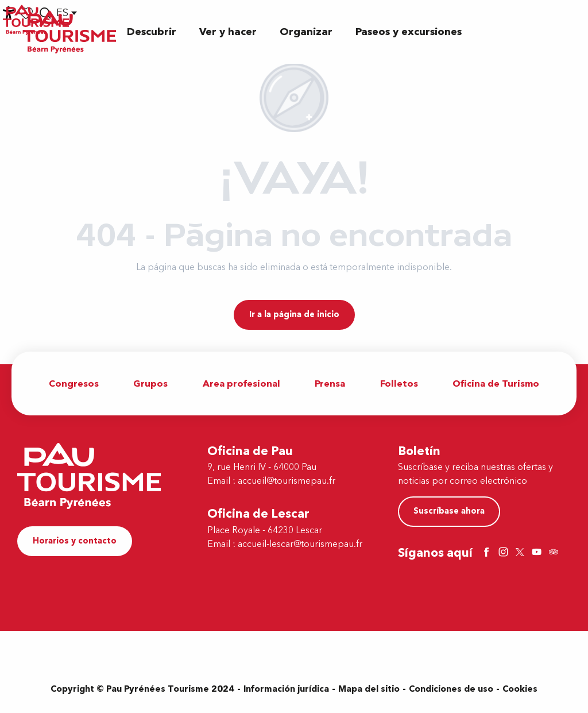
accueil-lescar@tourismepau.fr (300, 544)
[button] (152, 32)
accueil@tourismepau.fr (287, 481)
